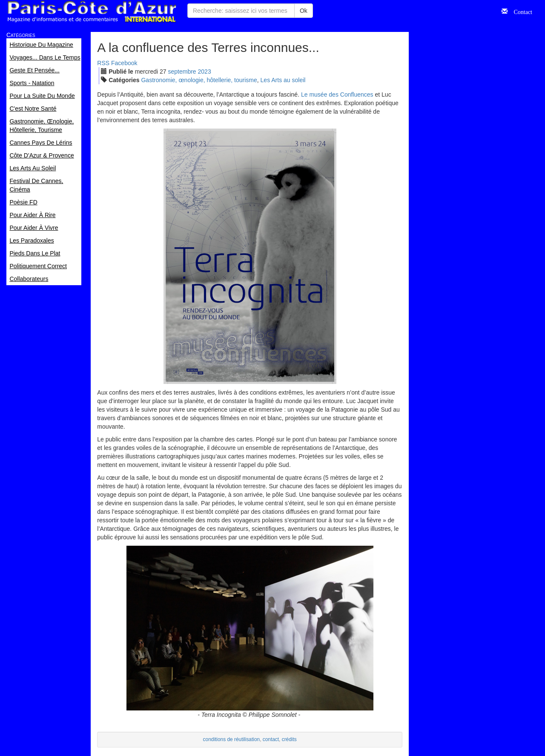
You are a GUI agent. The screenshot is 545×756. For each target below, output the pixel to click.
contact (271, 739)
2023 (205, 72)
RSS (103, 63)
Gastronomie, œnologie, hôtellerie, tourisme (199, 80)
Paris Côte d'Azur (92, 12)
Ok (304, 11)
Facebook (124, 63)
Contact (520, 11)
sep (182, 72)
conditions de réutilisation (232, 739)
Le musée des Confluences (337, 94)
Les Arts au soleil (283, 80)
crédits (289, 739)
